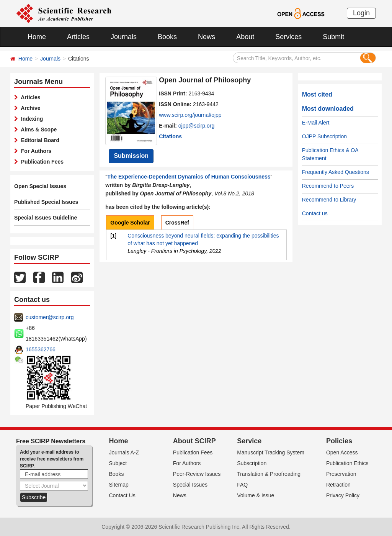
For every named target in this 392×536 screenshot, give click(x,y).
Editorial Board (39, 140)
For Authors (35, 151)
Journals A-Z (124, 452)
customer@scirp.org (50, 317)
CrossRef (177, 223)
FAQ (242, 485)
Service (249, 441)
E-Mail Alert (316, 123)
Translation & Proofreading (269, 474)
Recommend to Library (329, 200)
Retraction (338, 485)
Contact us (315, 213)
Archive (29, 108)
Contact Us (122, 495)
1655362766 (41, 349)
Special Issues (190, 485)
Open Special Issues (40, 186)
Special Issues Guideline (46, 218)
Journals (124, 37)
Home (37, 37)
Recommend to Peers (328, 186)
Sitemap (119, 485)
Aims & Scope (37, 129)
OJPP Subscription (324, 136)
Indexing (30, 119)
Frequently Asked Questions (336, 172)
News (207, 37)
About (245, 37)
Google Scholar (130, 223)
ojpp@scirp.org (196, 126)
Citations (170, 136)
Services (288, 37)
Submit (333, 37)
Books (167, 37)
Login (361, 13)
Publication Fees (41, 162)
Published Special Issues (46, 202)
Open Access (342, 452)
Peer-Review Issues (197, 474)
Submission (131, 156)
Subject (118, 463)
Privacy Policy (343, 495)
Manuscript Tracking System (271, 452)
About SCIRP (194, 441)
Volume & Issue (256, 495)
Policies (339, 441)
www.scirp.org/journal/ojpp (190, 115)
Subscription (252, 463)
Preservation (341, 474)
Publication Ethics (347, 463)
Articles (78, 37)
